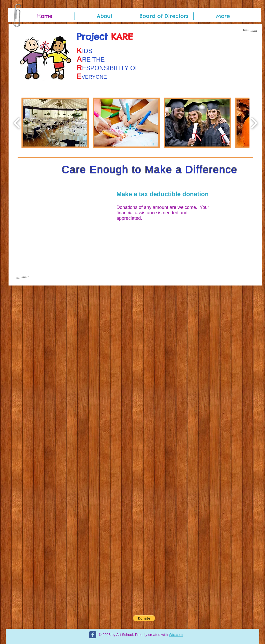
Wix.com (176, 635)
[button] (55, 123)
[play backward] (17, 123)
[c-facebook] (93, 635)
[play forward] (254, 123)
